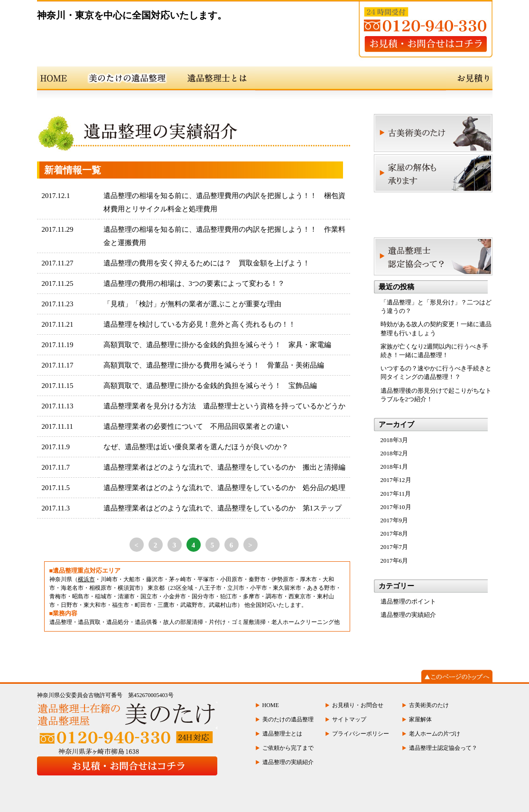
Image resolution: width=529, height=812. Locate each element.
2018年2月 (394, 453)
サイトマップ (349, 719)
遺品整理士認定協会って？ (443, 748)
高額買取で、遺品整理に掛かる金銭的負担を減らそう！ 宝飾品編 (210, 386)
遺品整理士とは (282, 734)
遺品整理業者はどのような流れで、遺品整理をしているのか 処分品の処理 (224, 488)
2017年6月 (394, 561)
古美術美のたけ (429, 705)
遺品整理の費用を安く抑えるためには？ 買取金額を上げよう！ (207, 263)
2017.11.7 (56, 467)
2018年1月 (394, 467)
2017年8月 (394, 533)
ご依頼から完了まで (288, 748)
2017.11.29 (58, 229)
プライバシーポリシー (361, 734)
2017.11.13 (58, 406)
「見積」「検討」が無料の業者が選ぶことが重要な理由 (192, 304)
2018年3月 (394, 440)
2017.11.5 (56, 488)
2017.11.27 (58, 263)
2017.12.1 (56, 196)
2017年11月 (396, 494)
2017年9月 (394, 520)
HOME (271, 705)
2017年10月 (396, 507)
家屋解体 (420, 719)
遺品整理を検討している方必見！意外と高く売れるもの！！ (200, 324)
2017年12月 (396, 480)
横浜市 (86, 579)
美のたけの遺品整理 (288, 719)
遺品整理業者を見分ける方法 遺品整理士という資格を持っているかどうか (224, 406)
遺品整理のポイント (408, 601)
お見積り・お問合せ (358, 705)
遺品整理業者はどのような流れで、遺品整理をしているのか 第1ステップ (223, 508)
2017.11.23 (58, 304)
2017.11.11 (57, 426)
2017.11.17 (58, 365)
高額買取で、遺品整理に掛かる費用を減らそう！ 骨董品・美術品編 (214, 365)
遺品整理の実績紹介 (408, 615)
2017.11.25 (58, 283)
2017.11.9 (56, 447)
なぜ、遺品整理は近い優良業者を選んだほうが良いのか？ (196, 447)
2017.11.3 (56, 508)
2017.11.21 (58, 324)
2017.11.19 (58, 345)
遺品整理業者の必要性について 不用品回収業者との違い (196, 426)
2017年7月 (394, 547)
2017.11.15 (58, 386)
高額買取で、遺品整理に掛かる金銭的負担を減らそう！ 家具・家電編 (217, 345)
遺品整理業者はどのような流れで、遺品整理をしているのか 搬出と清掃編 (224, 467)
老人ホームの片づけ (435, 734)
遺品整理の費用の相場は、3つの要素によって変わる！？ (194, 283)
